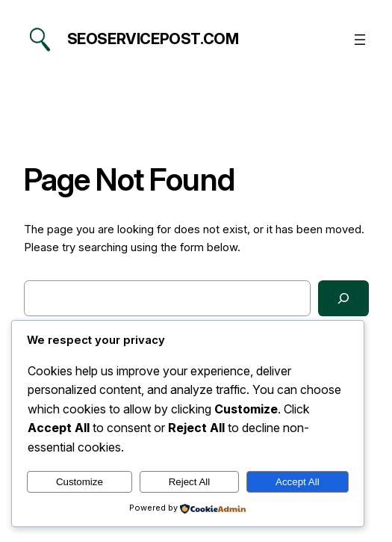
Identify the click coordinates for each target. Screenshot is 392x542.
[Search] (343, 298)
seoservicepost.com (153, 39)
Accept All (298, 482)
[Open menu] (360, 40)
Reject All (190, 482)
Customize (80, 482)
